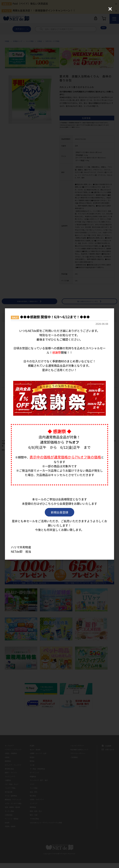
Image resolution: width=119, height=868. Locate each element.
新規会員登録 (59, 513)
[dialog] (59, 434)
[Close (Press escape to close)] (110, 9)
